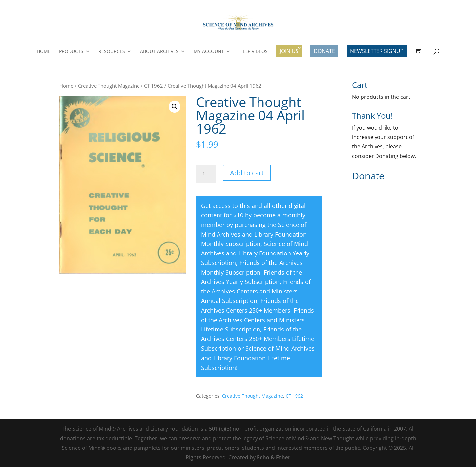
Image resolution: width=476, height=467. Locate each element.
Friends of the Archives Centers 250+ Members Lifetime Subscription (258, 339)
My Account (209, 52)
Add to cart (247, 173)
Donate (324, 51)
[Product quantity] (206, 174)
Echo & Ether (274, 457)
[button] (175, 107)
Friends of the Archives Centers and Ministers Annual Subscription (256, 291)
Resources (112, 52)
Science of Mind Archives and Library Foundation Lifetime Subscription (258, 358)
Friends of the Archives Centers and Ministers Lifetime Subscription (258, 320)
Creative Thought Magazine (109, 86)
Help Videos (254, 52)
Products (71, 52)
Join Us (289, 51)
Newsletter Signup (377, 51)
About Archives (159, 52)
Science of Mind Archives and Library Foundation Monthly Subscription (254, 234)
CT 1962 (154, 86)
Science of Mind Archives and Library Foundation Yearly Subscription (255, 253)
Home (44, 52)
